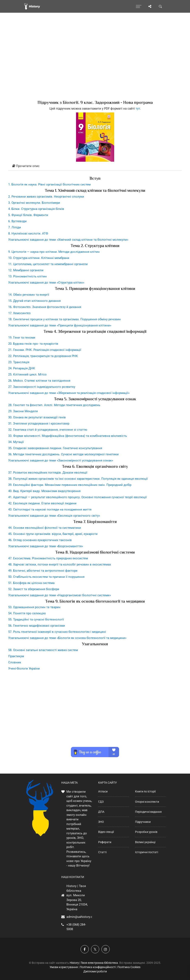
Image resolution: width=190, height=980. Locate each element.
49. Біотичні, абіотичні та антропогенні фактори (43, 571)
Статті (102, 852)
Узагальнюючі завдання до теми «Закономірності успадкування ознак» (61, 460)
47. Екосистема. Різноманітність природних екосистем (48, 558)
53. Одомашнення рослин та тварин (34, 607)
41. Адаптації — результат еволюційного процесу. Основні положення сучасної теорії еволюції (77, 497)
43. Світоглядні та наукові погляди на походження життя (50, 509)
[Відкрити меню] (139, 6)
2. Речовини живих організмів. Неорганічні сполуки (46, 197)
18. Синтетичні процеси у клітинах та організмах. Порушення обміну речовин (64, 319)
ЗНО (101, 822)
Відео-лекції (106, 832)
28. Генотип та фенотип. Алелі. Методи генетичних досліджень (54, 405)
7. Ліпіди (15, 227)
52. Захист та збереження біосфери (34, 589)
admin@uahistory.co (80, 917)
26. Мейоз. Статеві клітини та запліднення (39, 381)
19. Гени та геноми (22, 338)
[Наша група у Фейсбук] (85, 949)
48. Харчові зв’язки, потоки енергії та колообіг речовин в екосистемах (60, 564)
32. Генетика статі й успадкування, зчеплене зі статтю (48, 430)
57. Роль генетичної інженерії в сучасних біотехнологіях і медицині (57, 632)
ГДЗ (101, 802)
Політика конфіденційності (98, 967)
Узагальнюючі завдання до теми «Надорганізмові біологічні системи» (60, 595)
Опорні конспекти (147, 802)
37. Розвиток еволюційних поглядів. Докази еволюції (48, 473)
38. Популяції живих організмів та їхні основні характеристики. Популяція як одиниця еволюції (78, 479)
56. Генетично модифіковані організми (37, 626)
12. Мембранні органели (26, 270)
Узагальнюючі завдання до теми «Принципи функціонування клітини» (60, 325)
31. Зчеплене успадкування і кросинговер (39, 424)
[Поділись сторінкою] (150, 6)
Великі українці (145, 842)
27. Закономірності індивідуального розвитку (42, 387)
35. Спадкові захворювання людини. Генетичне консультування (55, 448)
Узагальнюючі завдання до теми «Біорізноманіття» (46, 546)
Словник (15, 662)
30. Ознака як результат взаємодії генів (37, 417)
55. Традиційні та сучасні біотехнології (36, 619)
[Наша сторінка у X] (95, 949)
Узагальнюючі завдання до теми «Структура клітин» (46, 283)
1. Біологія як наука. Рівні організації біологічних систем (49, 184)
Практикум (16, 656)
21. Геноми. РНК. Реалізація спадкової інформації (45, 350)
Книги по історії (145, 791)
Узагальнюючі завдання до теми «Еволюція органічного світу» (54, 516)
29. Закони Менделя (23, 411)
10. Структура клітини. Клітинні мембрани (39, 258)
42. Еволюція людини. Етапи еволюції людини (42, 503)
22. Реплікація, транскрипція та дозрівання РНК (43, 356)
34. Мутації (16, 442)
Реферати (105, 842)
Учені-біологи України (24, 669)
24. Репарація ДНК (22, 368)
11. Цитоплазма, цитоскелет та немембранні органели (48, 264)
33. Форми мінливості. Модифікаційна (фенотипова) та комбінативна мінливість (68, 436)
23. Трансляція (19, 362)
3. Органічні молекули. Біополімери (34, 203)
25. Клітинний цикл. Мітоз (27, 374)
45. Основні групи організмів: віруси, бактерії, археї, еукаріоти (53, 534)
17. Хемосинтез (19, 313)
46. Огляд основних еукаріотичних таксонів (40, 540)
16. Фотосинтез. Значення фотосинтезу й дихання (45, 307)
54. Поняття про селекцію (27, 613)
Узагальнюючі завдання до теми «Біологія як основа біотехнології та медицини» (67, 638)
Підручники (143, 822)
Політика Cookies (129, 967)
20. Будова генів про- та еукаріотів (33, 344)
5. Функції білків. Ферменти (28, 215)
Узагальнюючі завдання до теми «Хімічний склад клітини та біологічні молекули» (68, 240)
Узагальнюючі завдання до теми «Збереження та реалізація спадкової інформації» (69, 393)
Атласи (103, 791)
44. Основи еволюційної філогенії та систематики (45, 528)
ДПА (101, 812)
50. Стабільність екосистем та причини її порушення (46, 577)
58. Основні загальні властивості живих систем (43, 650)
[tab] (95, 166)
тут (138, 109)
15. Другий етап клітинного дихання (34, 301)
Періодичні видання (148, 812)
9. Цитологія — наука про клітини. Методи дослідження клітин (54, 252)
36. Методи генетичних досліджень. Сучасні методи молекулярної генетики (63, 454)
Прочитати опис (26, 166)
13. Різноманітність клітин (27, 276)
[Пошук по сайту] (160, 6)
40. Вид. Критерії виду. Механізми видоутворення (44, 491)
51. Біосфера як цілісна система (31, 583)
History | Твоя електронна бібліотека (94, 963)
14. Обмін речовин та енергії (29, 295)
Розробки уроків (146, 832)
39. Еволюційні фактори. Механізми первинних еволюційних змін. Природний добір (70, 485)
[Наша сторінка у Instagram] (106, 949)
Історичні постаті (147, 852)
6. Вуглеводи (17, 221)
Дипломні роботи (95, 971)
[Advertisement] (95, 64)
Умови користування (64, 967)
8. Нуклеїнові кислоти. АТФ (28, 234)
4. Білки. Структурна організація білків (36, 209)
